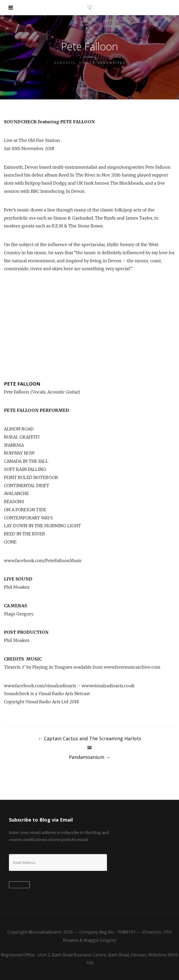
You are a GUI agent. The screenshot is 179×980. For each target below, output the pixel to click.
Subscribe (19, 885)
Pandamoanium (90, 757)
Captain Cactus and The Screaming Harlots (89, 738)
